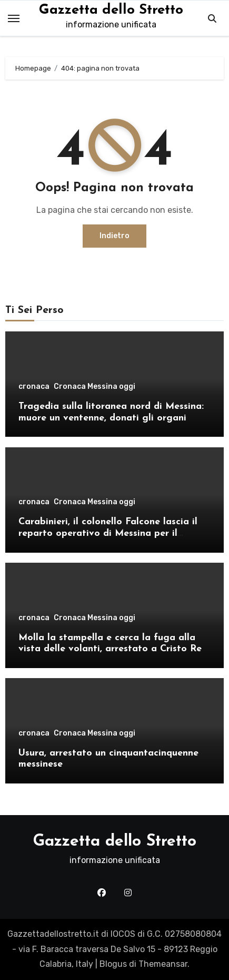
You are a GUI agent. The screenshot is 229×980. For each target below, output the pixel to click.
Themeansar (163, 964)
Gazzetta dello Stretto (111, 10)
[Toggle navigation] (14, 18)
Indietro (114, 236)
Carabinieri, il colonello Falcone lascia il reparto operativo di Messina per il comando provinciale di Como (108, 533)
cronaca (34, 387)
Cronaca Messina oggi (94, 387)
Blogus (113, 964)
